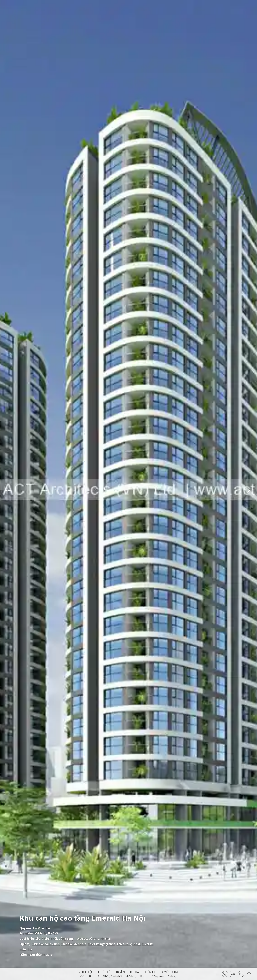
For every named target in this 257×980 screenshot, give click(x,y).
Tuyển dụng (170, 972)
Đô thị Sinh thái (100, 939)
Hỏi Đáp (135, 972)
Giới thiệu (86, 972)
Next (249, 490)
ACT (17, 13)
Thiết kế (104, 972)
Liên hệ (150, 972)
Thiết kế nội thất (128, 944)
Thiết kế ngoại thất (101, 944)
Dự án (120, 972)
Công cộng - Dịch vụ (73, 939)
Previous (8, 490)
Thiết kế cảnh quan (46, 944)
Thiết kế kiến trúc (74, 944)
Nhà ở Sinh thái (46, 939)
